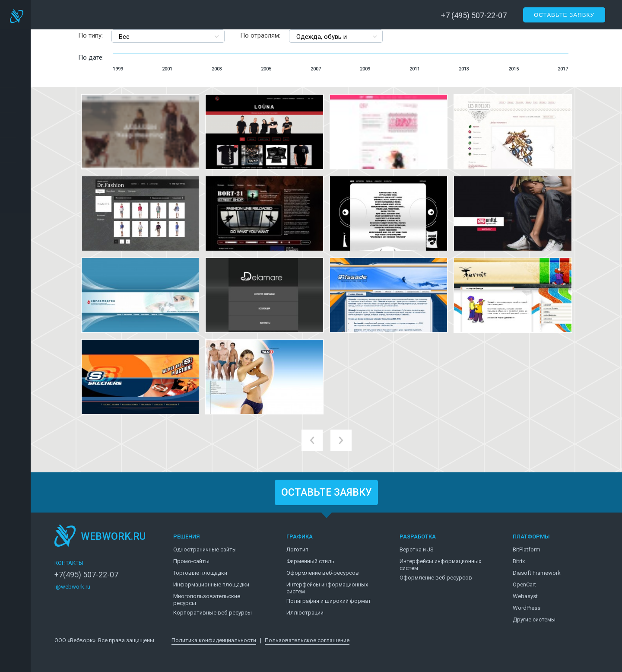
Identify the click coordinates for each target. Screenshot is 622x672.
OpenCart (524, 584)
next (341, 440)
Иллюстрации (305, 613)
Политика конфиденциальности (214, 640)
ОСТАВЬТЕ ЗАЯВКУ (327, 492)
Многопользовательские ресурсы (207, 600)
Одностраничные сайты (205, 549)
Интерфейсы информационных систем (327, 588)
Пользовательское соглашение (307, 640)
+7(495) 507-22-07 (86, 575)
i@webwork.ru (72, 587)
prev (312, 440)
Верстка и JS (417, 549)
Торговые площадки (200, 573)
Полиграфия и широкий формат (329, 601)
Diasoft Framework (537, 573)
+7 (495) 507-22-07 (474, 15)
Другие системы (534, 619)
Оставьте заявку (564, 15)
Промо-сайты (191, 561)
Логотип (297, 549)
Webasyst (525, 596)
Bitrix (519, 561)
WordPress (527, 608)
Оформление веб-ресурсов (323, 573)
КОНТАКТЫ (69, 563)
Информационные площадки (211, 584)
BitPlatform (527, 549)
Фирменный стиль (310, 561)
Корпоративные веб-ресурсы (213, 613)
